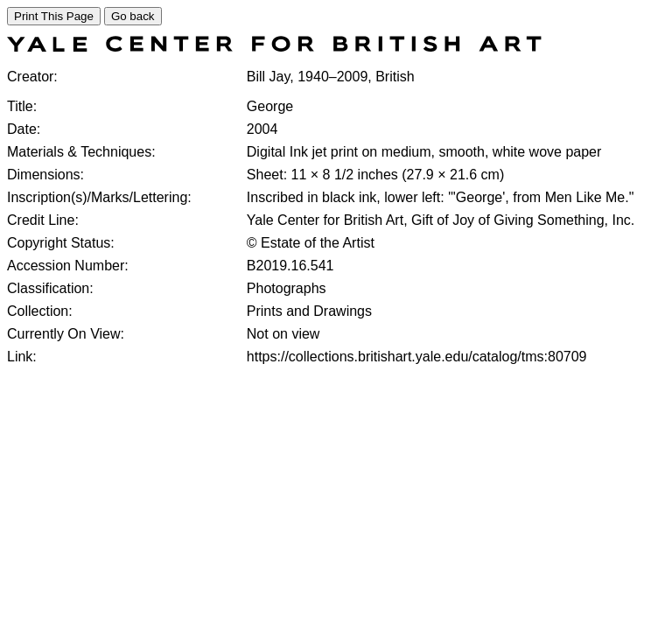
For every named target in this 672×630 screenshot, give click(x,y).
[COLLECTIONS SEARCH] (274, 47)
